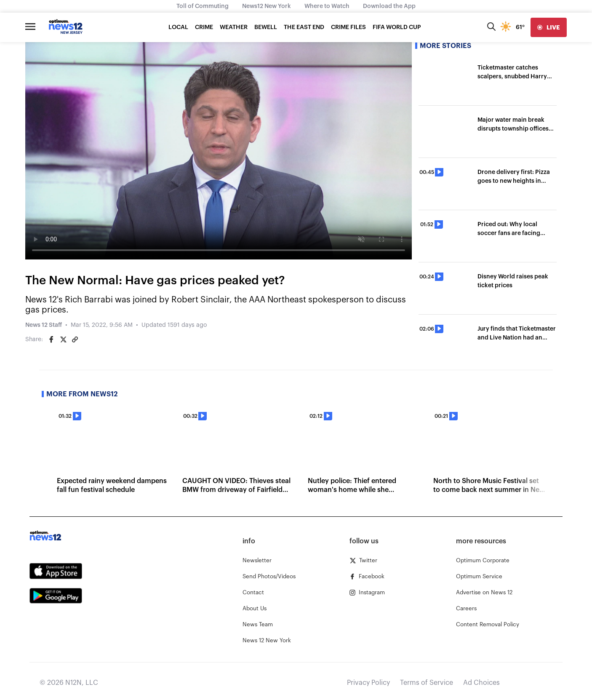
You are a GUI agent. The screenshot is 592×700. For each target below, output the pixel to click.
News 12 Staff (44, 325)
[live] (549, 27)
